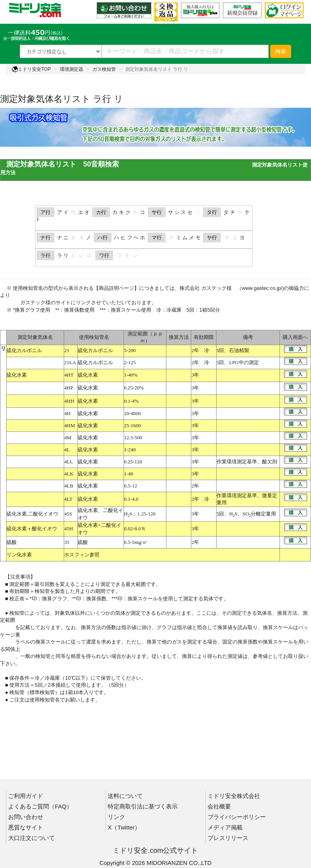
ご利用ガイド (26, 796)
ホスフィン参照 (82, 555)
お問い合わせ (26, 817)
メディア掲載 (225, 827)
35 (67, 542)
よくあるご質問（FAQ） (40, 806)
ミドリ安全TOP (31, 69)
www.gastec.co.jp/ (262, 288)
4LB (69, 486)
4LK (69, 474)
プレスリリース (228, 838)
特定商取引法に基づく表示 (143, 806)
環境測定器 (72, 69)
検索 (281, 51)
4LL (68, 462)
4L (67, 450)
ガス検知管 (104, 69)
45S (68, 514)
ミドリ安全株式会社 (234, 796)
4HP (69, 388)
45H (68, 529)
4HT (69, 375)
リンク (116, 817)
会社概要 (219, 806)
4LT (68, 499)
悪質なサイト (26, 827)
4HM (69, 425)
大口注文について (31, 838)
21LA (70, 362)
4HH (69, 401)
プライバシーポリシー (237, 817)
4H (67, 413)
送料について (125, 796)
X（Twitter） (124, 827)
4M (68, 438)
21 (67, 350)
